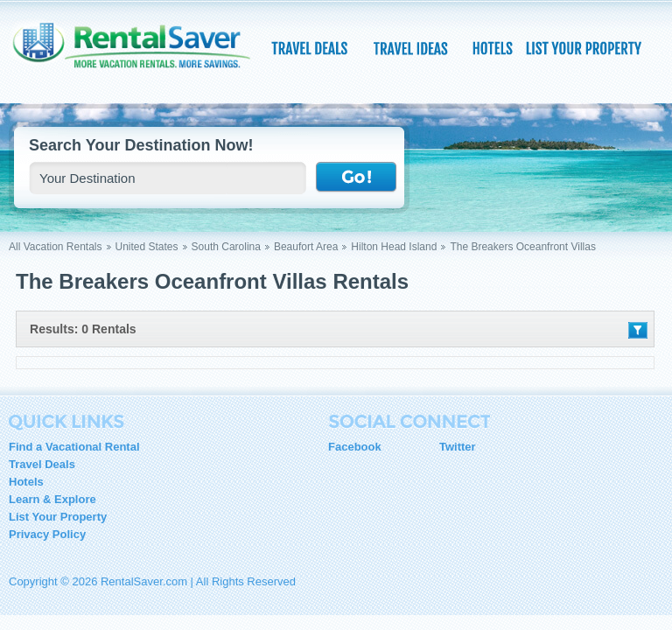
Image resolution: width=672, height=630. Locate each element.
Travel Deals (42, 464)
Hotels (26, 482)
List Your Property (58, 517)
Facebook (355, 447)
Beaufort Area (306, 247)
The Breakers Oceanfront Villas (523, 247)
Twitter (458, 447)
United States (147, 247)
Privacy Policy (47, 534)
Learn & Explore (52, 499)
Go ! (356, 178)
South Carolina (226, 247)
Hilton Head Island (394, 247)
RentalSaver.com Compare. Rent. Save (140, 56)
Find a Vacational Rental (74, 447)
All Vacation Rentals (56, 247)
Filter (638, 330)
